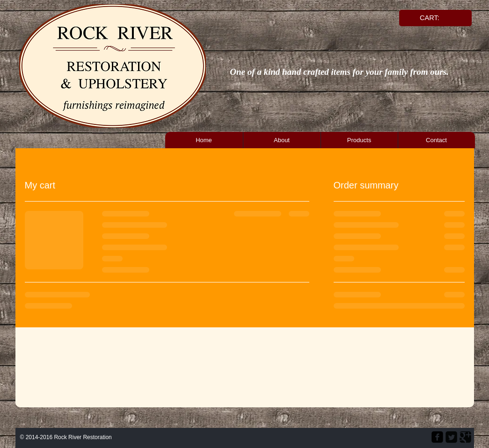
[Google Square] (465, 437)
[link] (434, 18)
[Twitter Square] (451, 437)
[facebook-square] (437, 437)
